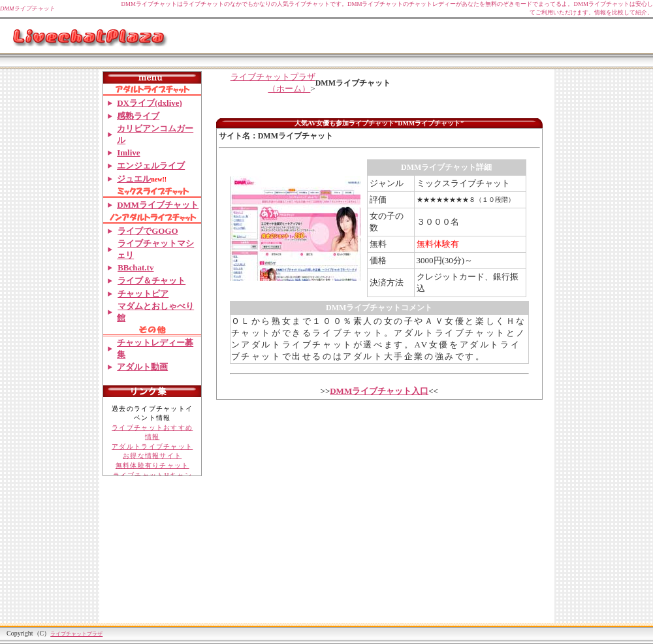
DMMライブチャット (158, 205)
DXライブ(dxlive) (150, 103)
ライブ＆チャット (151, 281)
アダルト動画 (142, 367)
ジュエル (134, 179)
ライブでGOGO (147, 231)
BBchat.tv (135, 267)
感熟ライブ (138, 116)
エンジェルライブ (151, 166)
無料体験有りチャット (152, 465)
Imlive (128, 153)
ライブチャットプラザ (76, 634)
